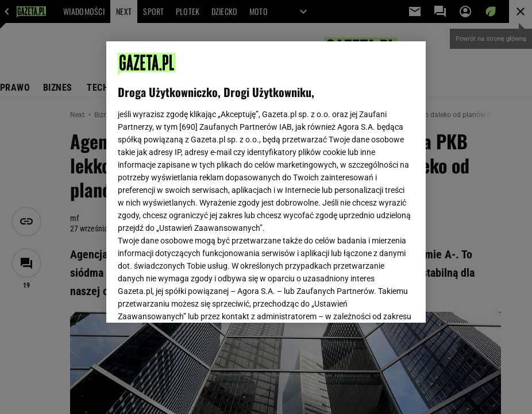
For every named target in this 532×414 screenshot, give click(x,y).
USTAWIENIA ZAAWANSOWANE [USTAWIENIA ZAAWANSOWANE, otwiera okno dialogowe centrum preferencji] (193, 300)
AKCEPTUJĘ (375, 300)
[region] (266, 182)
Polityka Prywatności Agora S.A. (217, 183)
